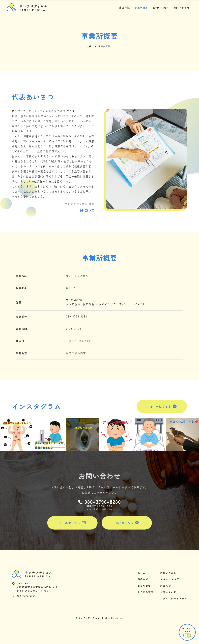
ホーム (141, 573)
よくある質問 (146, 592)
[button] (162, 406)
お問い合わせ (182, 8)
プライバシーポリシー (174, 598)
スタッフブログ (170, 579)
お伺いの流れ (161, 8)
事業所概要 (141, 8)
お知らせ (166, 586)
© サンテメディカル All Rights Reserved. (100, 618)
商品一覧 (125, 8)
